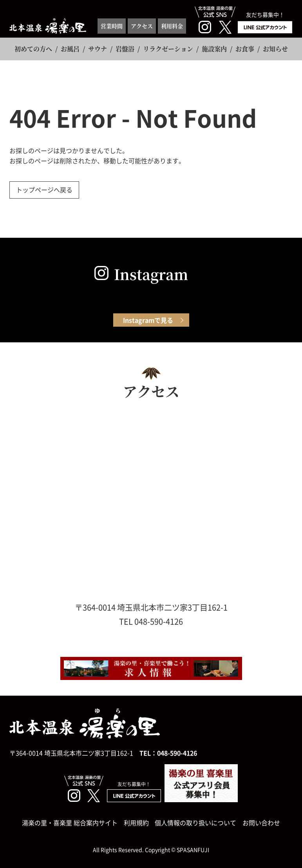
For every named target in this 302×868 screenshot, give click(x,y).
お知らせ (275, 49)
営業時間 (112, 26)
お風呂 (70, 49)
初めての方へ (33, 49)
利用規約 (136, 823)
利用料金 (172, 26)
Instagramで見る (148, 320)
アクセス (142, 26)
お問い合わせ (261, 823)
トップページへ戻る (44, 190)
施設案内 (214, 49)
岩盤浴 (125, 49)
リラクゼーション (168, 49)
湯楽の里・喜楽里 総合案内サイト (70, 823)
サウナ (98, 49)
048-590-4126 (177, 753)
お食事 (245, 49)
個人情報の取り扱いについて (195, 823)
